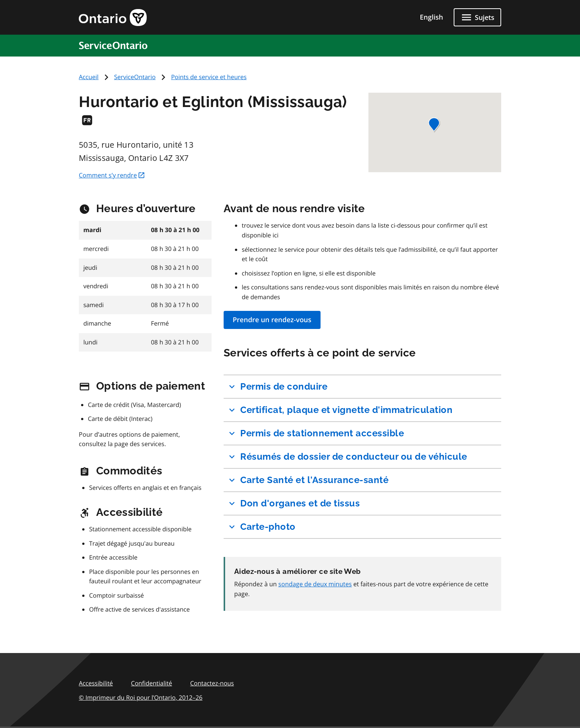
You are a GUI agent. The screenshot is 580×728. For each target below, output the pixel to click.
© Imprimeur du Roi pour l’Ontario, (141, 697)
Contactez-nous (212, 683)
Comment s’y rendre (112, 175)
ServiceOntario (135, 77)
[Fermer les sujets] (477, 17)
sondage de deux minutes (315, 584)
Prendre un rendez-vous (272, 320)
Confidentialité (151, 683)
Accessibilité (96, 683)
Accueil (89, 77)
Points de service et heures (209, 77)
